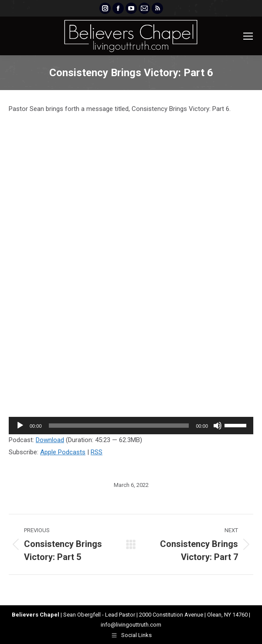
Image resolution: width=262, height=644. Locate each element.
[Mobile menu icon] (248, 36)
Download (50, 440)
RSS (97, 452)
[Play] (20, 426)
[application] (131, 426)
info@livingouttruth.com (131, 625)
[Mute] (218, 426)
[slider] (119, 426)
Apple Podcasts (63, 452)
